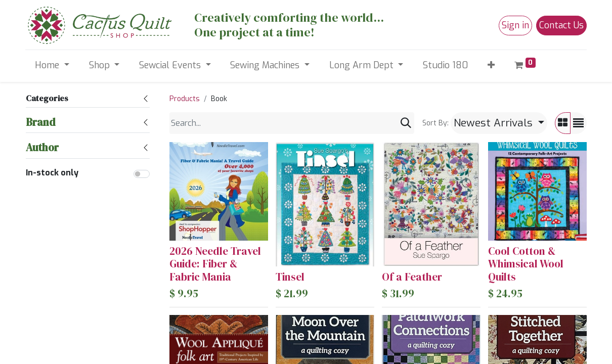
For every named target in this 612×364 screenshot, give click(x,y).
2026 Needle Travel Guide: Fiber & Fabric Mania (215, 264)
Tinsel (290, 277)
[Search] (406, 123)
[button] (491, 65)
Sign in (515, 25)
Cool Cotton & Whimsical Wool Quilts (526, 264)
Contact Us (561, 25)
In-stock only (52, 173)
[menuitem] (446, 65)
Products (185, 99)
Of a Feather (412, 277)
